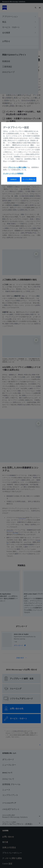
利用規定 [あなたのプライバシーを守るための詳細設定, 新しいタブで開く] (20, 173)
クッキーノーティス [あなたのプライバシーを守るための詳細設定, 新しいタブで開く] (10, 173)
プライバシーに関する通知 (17, 167)
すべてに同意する (29, 179)
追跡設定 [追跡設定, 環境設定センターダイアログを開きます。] (14, 179)
